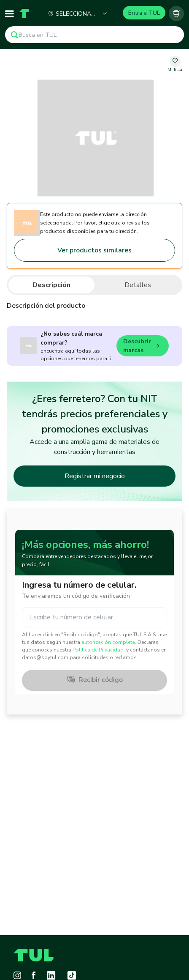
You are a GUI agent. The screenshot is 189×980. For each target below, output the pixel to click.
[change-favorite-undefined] (175, 64)
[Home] (24, 14)
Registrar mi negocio (95, 476)
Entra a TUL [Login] (144, 13)
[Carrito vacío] (176, 14)
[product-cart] (176, 14)
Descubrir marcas (143, 346)
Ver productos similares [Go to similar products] (94, 250)
